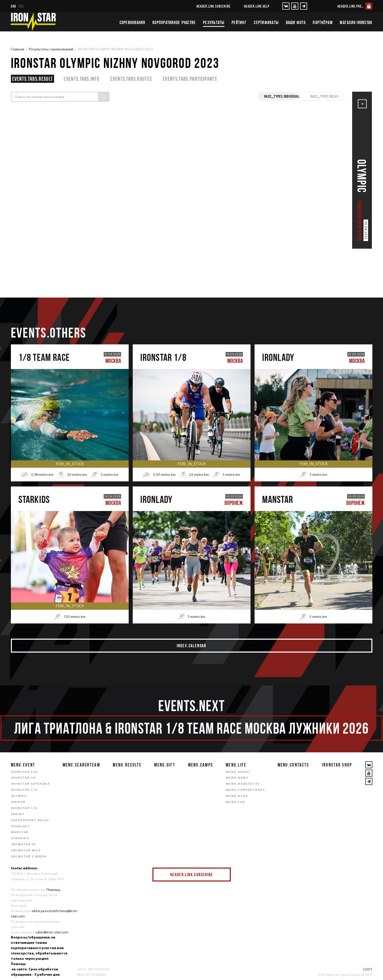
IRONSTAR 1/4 (24, 790)
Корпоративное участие (174, 23)
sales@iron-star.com (52, 932)
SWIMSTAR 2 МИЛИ (29, 857)
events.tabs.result (33, 79)
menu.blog (237, 796)
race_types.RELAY (324, 96)
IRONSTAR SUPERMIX (30, 784)
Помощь (54, 890)
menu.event (23, 765)
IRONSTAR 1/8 (24, 808)
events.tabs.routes (131, 79)
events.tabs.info (82, 79)
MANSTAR (20, 832)
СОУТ (368, 969)
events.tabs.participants (190, 79)
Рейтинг (239, 23)
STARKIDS (20, 838)
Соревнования (132, 23)
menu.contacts (293, 765)
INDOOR (18, 802)
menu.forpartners (245, 790)
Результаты (214, 23)
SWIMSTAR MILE (26, 851)
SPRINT (18, 814)
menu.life (236, 765)
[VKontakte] (286, 6)
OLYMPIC (19, 796)
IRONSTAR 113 (24, 778)
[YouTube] (295, 6)
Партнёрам (323, 23)
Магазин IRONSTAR (356, 23)
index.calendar (191, 646)
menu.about (238, 772)
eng (14, 6)
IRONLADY (20, 827)
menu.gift (165, 765)
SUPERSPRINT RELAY (30, 820)
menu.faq (235, 802)
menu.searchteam (81, 765)
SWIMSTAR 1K (23, 845)
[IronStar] (33, 22)
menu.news (237, 778)
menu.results (127, 765)
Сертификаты (266, 23)
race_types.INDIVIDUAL (282, 96)
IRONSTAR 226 (24, 772)
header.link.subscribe (213, 6)
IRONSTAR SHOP (337, 765)
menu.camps (201, 765)
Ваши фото (296, 23)
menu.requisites (243, 784)
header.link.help (257, 6)
